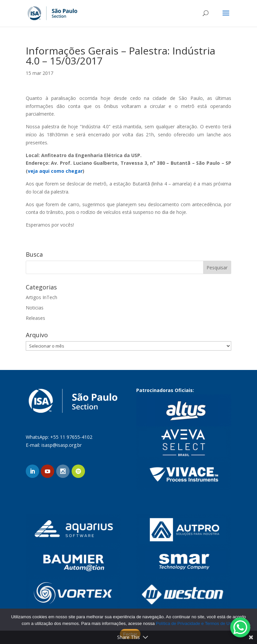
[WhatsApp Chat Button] (240, 627)
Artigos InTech (41, 297)
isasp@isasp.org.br (62, 445)
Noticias (35, 308)
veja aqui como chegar (55, 171)
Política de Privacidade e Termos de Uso (195, 623)
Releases (35, 318)
